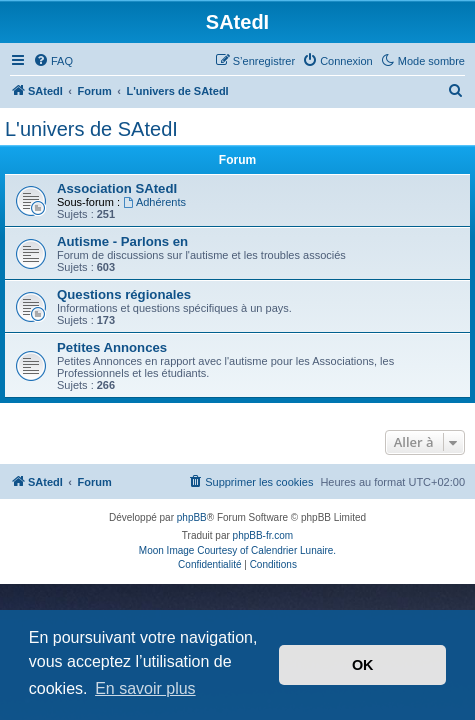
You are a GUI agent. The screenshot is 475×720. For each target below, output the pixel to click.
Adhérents (154, 202)
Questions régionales (124, 294)
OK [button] (363, 665)
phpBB (192, 517)
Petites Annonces (112, 347)
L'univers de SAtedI (91, 129)
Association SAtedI (117, 188)
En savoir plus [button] (145, 688)
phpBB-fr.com (263, 535)
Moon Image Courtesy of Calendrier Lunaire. (237, 550)
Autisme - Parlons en (122, 241)
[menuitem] (53, 61)
